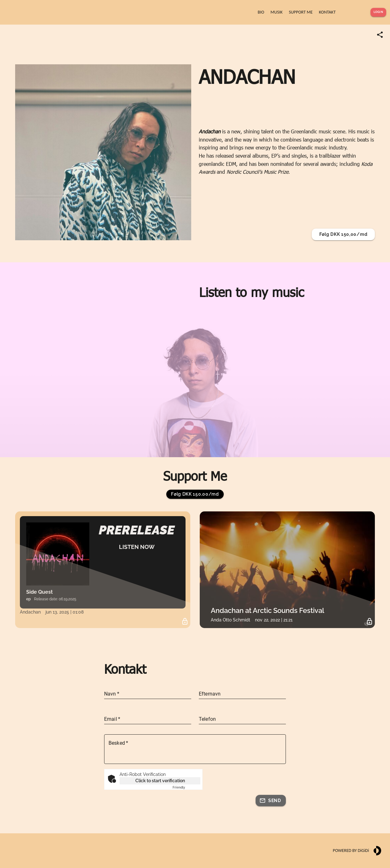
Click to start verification (160, 781)
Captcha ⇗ (186, 787)
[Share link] (380, 35)
